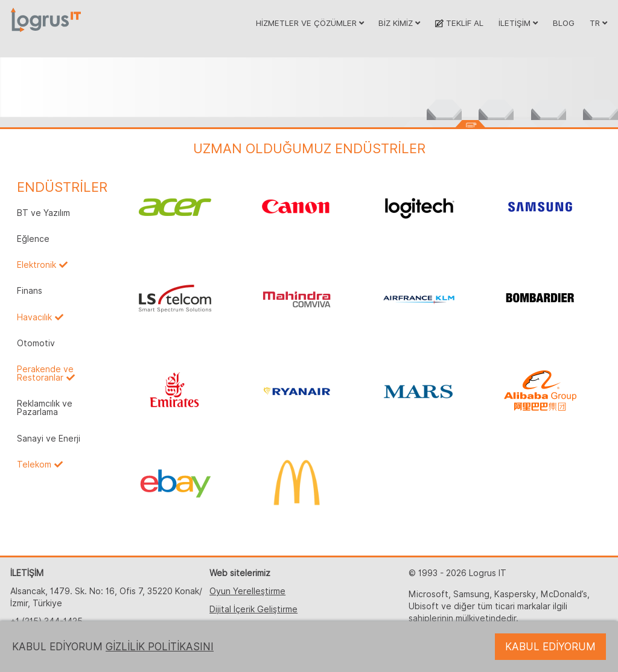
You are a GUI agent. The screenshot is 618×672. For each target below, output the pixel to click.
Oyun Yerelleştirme (247, 591)
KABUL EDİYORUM (550, 647)
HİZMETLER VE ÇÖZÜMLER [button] (310, 23)
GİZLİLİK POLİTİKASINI (160, 647)
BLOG (564, 23)
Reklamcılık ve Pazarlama (45, 408)
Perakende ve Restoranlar (45, 373)
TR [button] (598, 23)
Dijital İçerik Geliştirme (253, 609)
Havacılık (34, 317)
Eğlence (33, 239)
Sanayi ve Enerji (49, 439)
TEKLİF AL (459, 23)
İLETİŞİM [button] (518, 23)
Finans (30, 291)
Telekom (34, 464)
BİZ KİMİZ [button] (399, 23)
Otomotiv (36, 343)
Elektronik (37, 265)
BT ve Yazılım (43, 213)
